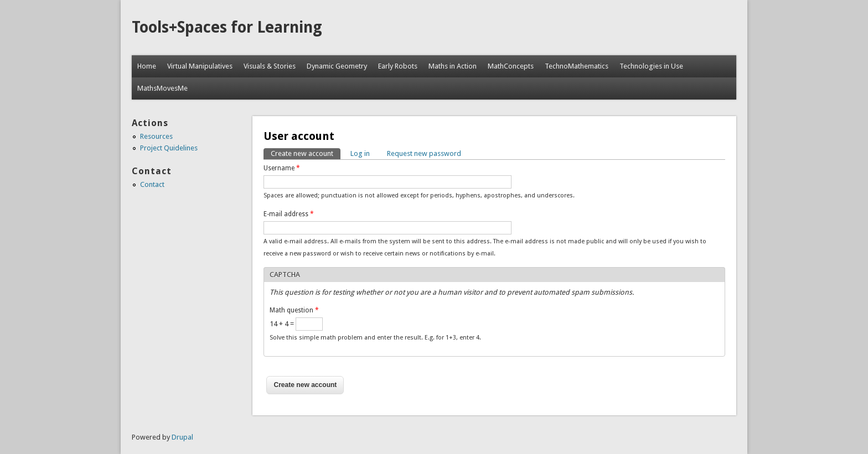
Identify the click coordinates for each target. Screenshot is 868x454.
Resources (156, 136)
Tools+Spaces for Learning (227, 27)
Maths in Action (453, 66)
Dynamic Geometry (337, 66)
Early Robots (398, 66)
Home (147, 66)
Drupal (182, 437)
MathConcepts (511, 66)
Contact (152, 184)
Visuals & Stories (270, 66)
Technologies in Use (651, 66)
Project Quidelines (169, 148)
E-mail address (289, 214)
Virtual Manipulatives (200, 66)
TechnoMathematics (577, 66)
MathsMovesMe (162, 88)
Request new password (424, 153)
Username (282, 168)
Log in (360, 153)
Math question (294, 310)
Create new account (306, 153)
